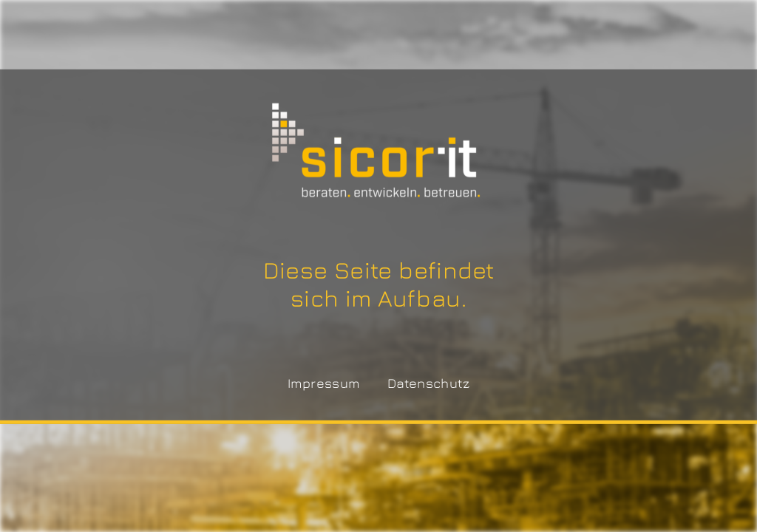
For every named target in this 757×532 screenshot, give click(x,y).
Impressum (324, 383)
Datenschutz (428, 383)
